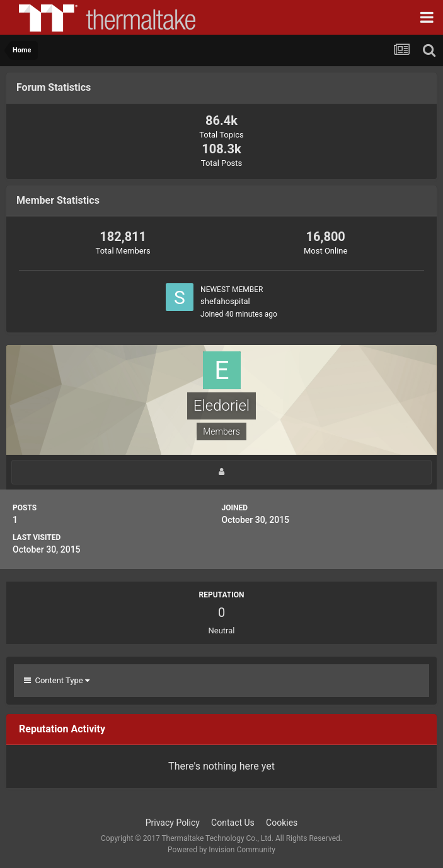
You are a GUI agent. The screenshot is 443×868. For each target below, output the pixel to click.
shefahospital (225, 301)
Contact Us (233, 823)
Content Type (57, 680)
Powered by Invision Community (221, 850)
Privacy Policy (173, 823)
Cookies (282, 823)
